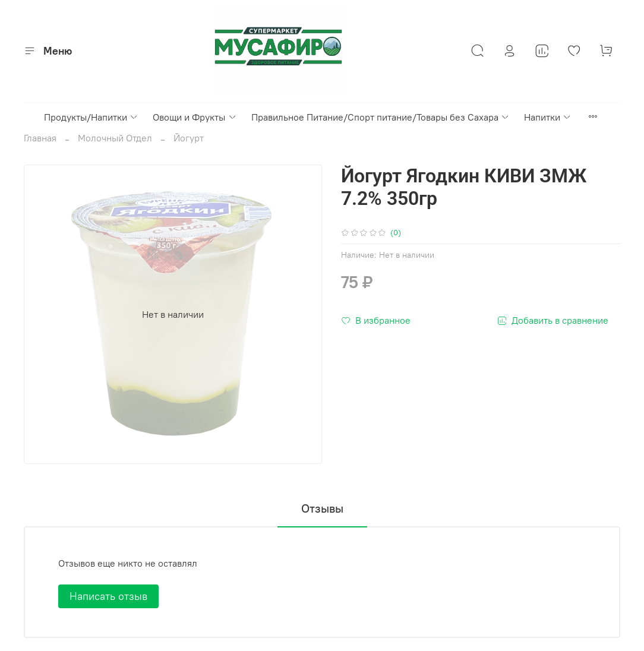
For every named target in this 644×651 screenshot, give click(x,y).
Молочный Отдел (115, 138)
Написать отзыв (108, 596)
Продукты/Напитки (91, 117)
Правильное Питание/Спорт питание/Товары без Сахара (381, 117)
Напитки (548, 117)
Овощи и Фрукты (195, 117)
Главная (40, 138)
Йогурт (189, 138)
